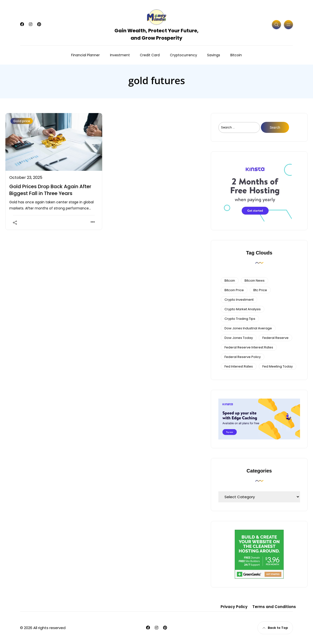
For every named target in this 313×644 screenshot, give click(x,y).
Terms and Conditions (274, 607)
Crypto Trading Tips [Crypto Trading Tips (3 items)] (240, 319)
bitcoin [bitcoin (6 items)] (230, 281)
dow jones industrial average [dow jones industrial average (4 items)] (248, 328)
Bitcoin (236, 55)
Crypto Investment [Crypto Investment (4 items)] (239, 300)
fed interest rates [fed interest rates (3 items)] (239, 366)
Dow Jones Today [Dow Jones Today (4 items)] (239, 338)
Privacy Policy (234, 607)
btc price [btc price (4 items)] (260, 290)
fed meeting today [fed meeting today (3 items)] (278, 366)
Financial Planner (85, 55)
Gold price (22, 121)
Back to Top (275, 628)
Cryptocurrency (184, 55)
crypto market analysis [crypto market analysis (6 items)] (243, 309)
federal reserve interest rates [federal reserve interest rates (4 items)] (249, 347)
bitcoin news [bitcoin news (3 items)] (255, 281)
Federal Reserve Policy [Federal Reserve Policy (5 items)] (243, 357)
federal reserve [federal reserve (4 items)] (275, 338)
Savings (214, 55)
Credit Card (150, 55)
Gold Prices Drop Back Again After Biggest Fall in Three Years (50, 190)
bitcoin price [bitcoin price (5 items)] (234, 290)
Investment (120, 55)
